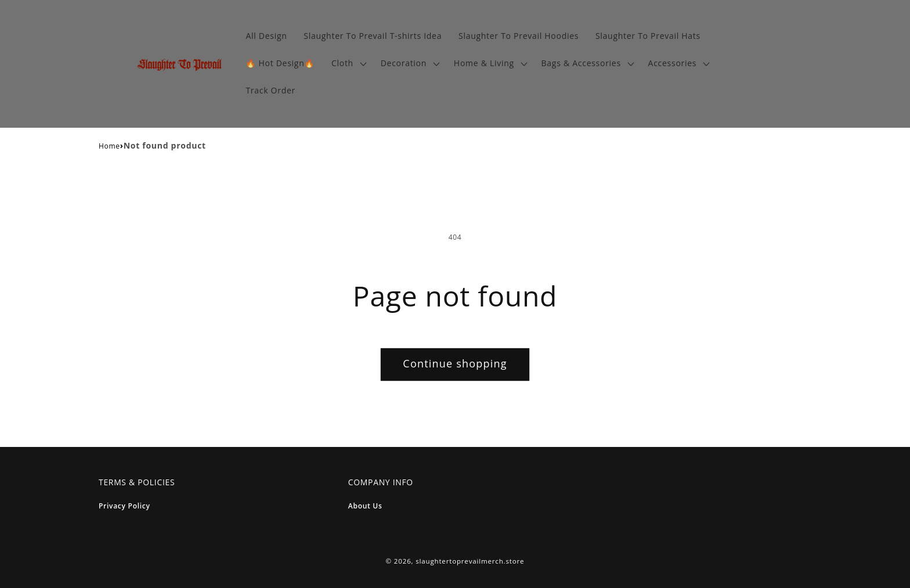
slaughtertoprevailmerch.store (470, 561)
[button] (348, 64)
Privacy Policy (124, 506)
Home (109, 146)
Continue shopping (455, 363)
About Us (365, 506)
